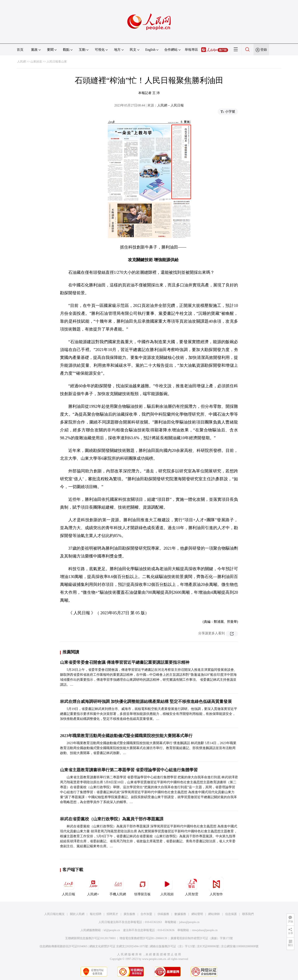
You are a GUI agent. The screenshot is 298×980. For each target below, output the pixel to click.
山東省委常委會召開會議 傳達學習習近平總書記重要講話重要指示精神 (125, 662)
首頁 (20, 50)
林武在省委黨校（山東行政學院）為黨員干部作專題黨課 (112, 819)
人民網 (22, 62)
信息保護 (231, 914)
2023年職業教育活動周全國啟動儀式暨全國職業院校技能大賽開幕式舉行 (126, 736)
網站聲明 (197, 914)
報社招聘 (96, 914)
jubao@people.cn (189, 922)
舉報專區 (191, 50)
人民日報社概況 (54, 914)
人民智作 (216, 886)
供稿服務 (163, 914)
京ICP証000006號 (208, 946)
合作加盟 (146, 914)
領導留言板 (142, 886)
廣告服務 (129, 914)
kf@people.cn (112, 930)
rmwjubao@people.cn (205, 930)
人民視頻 (167, 886)
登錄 (264, 50)
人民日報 (68, 886)
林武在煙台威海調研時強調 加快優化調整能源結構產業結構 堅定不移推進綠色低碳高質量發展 (146, 701)
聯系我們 (248, 914)
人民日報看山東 (57, 62)
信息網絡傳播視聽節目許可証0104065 (63, 946)
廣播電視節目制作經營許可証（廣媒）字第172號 (202, 938)
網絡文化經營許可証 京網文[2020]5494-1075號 (119, 946)
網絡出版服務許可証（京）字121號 (172, 946)
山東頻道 (36, 62)
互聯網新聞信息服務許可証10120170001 (91, 938)
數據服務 (180, 914)
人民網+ (93, 886)
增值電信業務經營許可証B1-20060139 (143, 938)
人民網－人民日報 (171, 105)
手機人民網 (118, 886)
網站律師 (214, 914)
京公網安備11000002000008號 (240, 946)
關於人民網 (77, 914)
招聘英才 (112, 914)
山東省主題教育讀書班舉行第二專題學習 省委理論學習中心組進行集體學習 (129, 770)
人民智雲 (192, 886)
